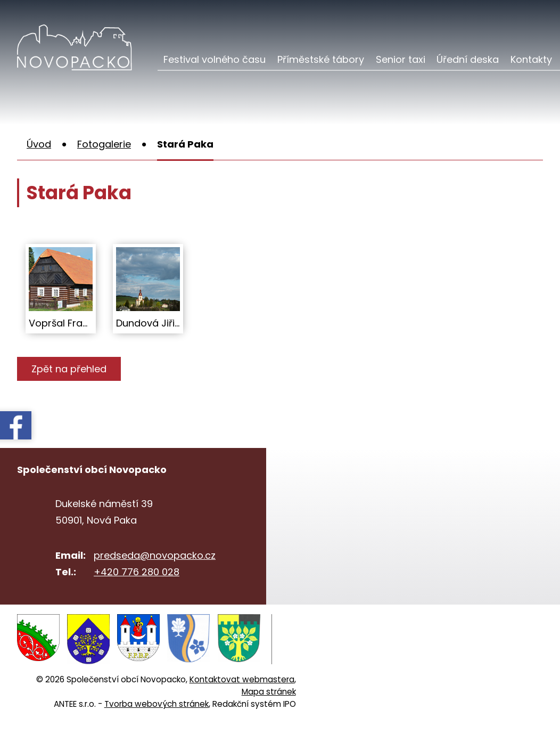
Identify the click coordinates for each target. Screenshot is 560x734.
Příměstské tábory (321, 59)
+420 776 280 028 (137, 572)
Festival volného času (215, 59)
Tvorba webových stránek (157, 704)
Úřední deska (468, 59)
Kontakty (531, 59)
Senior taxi (401, 59)
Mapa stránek (269, 692)
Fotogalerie (104, 144)
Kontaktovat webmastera (242, 679)
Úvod (39, 144)
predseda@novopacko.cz (155, 555)
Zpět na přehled (69, 369)
